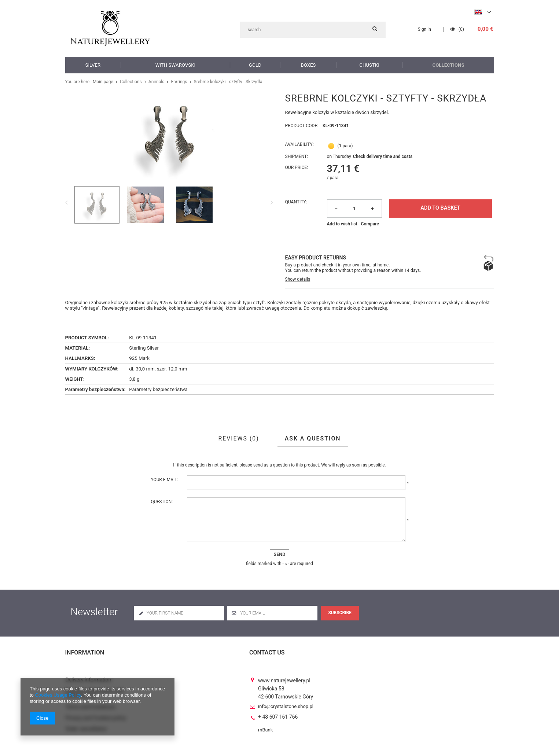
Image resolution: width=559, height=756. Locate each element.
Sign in (426, 29)
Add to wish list (342, 224)
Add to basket (440, 208)
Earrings (175, 82)
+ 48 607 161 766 (278, 711)
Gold (255, 65)
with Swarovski (175, 65)
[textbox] (313, 30)
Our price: (297, 167)
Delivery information (89, 673)
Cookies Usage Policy (58, 695)
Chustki (370, 65)
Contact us (267, 652)
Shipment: (297, 157)
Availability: (299, 145)
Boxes (308, 65)
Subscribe (340, 613)
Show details (298, 279)
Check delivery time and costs (383, 157)
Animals (153, 82)
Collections (448, 65)
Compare (370, 224)
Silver (93, 65)
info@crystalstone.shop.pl (286, 700)
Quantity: (296, 202)
